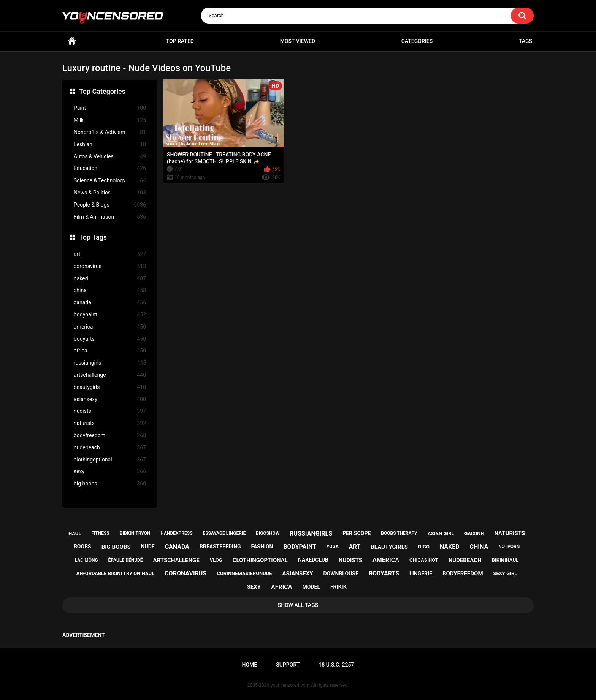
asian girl (441, 533)
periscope (357, 533)
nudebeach (110, 448)
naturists (110, 423)
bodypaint (110, 315)
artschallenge (110, 375)
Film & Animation (110, 217)
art (110, 254)
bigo (424, 547)
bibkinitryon (135, 533)
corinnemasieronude (244, 573)
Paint (110, 108)
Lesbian (110, 145)
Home (72, 41)
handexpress (176, 533)
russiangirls (110, 363)
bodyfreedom (110, 435)
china (110, 290)
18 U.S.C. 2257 (336, 665)
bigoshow (268, 533)
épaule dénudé (126, 560)
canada (110, 303)
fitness (100, 533)
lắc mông (86, 560)
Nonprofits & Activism (110, 132)
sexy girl (505, 573)
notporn (509, 547)
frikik (338, 587)
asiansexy (110, 399)
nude (148, 547)
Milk (110, 120)
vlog (216, 560)
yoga (333, 547)
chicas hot (424, 560)
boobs (82, 547)
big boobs (110, 484)
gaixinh (474, 533)
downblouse (341, 574)
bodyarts (110, 339)
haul (75, 533)
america (110, 327)
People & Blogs (110, 205)
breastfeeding (220, 547)
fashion (262, 547)
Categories (417, 41)
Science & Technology (110, 181)
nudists (110, 411)
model (311, 587)
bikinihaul (505, 560)
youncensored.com (290, 685)
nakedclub (313, 560)
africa (110, 351)
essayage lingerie (224, 533)
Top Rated (180, 41)
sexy (110, 472)
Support (288, 665)
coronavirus (110, 266)
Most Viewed (298, 41)
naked (110, 279)
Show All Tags (298, 605)
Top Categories (102, 91)
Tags (525, 41)
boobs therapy (399, 533)
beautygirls (110, 387)
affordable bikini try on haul (116, 573)
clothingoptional (110, 460)
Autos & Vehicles (110, 157)
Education (110, 168)
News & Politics (110, 193)
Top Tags (93, 237)
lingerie (421, 574)
